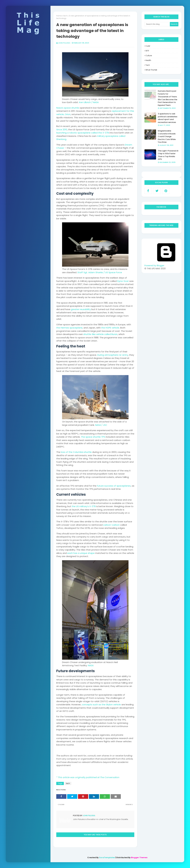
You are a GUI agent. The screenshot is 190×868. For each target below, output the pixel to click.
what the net (151, 70)
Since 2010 (62, 129)
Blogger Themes (139, 858)
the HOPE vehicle (110, 328)
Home (59, 16)
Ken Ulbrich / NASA (89, 102)
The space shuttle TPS (93, 437)
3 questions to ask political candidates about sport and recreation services (168, 118)
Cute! (148, 46)
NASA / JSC (101, 425)
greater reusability (81, 309)
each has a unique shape (81, 553)
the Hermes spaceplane (69, 328)
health (148, 60)
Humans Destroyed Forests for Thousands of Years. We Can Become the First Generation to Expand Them (168, 98)
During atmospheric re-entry (113, 355)
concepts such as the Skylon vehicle (101, 704)
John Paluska (64, 43)
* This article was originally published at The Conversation (88, 777)
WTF (147, 51)
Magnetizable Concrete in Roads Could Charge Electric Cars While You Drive (167, 136)
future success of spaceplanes (114, 486)
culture (149, 56)
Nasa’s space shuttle (68, 108)
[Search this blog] (157, 24)
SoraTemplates (107, 858)
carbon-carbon (111, 525)
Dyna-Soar (123, 281)
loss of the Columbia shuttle (76, 452)
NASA (91, 665)
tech (65, 16)
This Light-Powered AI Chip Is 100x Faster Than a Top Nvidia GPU (168, 155)
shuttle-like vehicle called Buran (100, 334)
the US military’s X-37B (84, 506)
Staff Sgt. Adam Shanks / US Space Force (100, 272)
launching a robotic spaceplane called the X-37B (83, 133)
